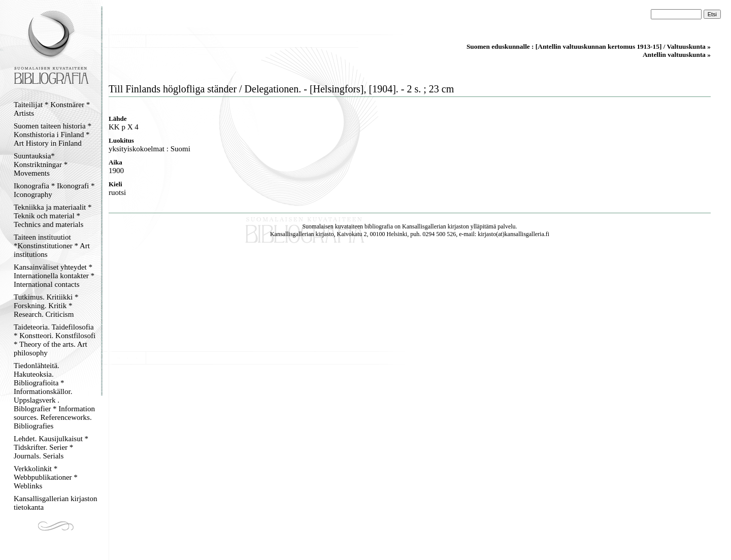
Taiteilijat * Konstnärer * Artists (52, 109)
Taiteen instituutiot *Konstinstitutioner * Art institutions (52, 246)
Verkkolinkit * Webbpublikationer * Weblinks (46, 477)
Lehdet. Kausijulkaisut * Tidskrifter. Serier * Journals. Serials (51, 447)
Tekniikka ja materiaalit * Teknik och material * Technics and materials (53, 216)
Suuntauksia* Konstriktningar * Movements (41, 164)
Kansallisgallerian (424, 226)
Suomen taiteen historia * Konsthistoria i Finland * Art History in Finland (53, 135)
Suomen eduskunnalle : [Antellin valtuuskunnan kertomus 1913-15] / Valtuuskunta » (589, 46)
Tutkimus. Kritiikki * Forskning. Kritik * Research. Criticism (46, 306)
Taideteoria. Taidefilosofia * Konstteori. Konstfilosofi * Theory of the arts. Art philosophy (55, 340)
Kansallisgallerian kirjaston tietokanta (56, 503)
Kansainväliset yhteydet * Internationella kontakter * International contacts (54, 276)
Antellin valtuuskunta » (677, 55)
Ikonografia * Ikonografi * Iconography (54, 190)
